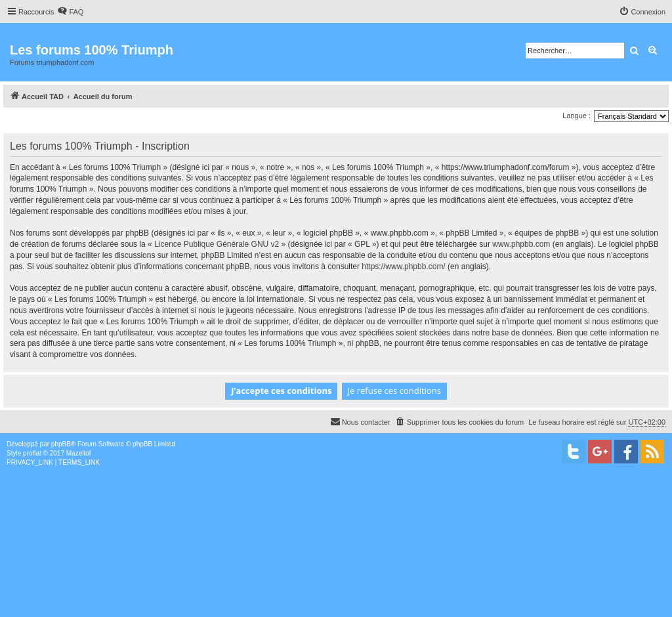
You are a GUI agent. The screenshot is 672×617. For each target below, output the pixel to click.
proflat (32, 453)
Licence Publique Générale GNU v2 (217, 244)
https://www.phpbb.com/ (403, 266)
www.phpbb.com (521, 244)
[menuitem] (70, 12)
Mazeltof (79, 453)
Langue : (577, 116)
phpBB (61, 444)
